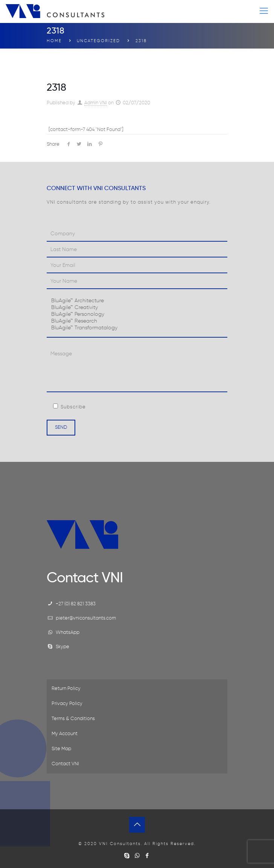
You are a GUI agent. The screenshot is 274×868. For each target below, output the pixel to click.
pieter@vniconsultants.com (86, 618)
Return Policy (66, 689)
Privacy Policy (67, 704)
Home (54, 41)
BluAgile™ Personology (137, 315)
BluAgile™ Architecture (137, 301)
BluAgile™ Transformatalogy (137, 328)
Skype (62, 647)
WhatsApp (68, 633)
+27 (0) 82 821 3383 (76, 604)
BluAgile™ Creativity (137, 308)
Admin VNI (96, 103)
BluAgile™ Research (137, 321)
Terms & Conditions (73, 719)
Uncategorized (98, 41)
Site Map (61, 749)
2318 (141, 41)
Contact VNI (65, 764)
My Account (65, 734)
